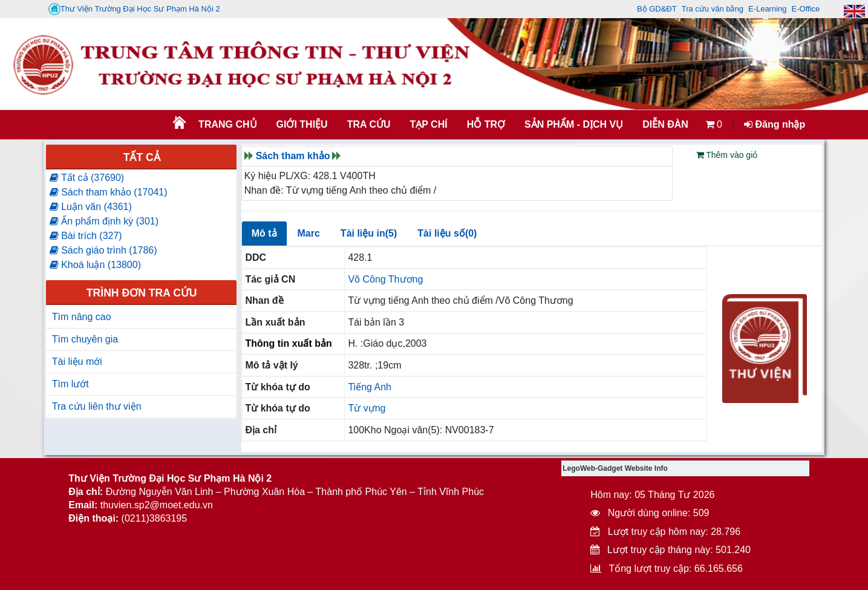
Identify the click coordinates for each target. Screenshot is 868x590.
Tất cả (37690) (87, 178)
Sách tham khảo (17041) (109, 192)
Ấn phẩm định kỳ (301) (104, 221)
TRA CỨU (369, 124)
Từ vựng (367, 408)
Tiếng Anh (370, 387)
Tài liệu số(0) (447, 233)
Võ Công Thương (385, 279)
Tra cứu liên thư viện (97, 406)
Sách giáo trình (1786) (103, 250)
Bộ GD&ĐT (657, 9)
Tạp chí (429, 124)
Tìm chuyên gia (85, 339)
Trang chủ (227, 124)
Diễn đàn (665, 124)
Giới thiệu (302, 124)
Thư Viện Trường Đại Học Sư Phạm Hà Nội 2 (134, 9)
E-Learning (768, 9)
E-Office (806, 9)
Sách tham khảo (293, 156)
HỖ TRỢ (486, 124)
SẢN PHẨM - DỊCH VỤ (573, 124)
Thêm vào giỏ (727, 155)
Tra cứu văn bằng (713, 9)
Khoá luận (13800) (95, 265)
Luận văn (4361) (91, 207)
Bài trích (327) (86, 236)
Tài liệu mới (77, 362)
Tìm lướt (70, 384)
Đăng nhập (775, 124)
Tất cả (142, 157)
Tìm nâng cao (82, 317)
